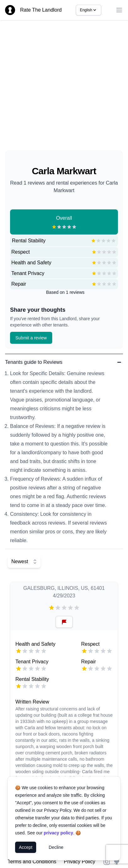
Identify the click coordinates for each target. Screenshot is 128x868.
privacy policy (58, 833)
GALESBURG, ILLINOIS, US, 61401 (64, 588)
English (89, 10)
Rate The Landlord (41, 10)
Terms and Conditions (32, 862)
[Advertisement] (59, 88)
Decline (56, 847)
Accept (26, 847)
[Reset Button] (64, 622)
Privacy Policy (80, 862)
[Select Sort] (24, 562)
